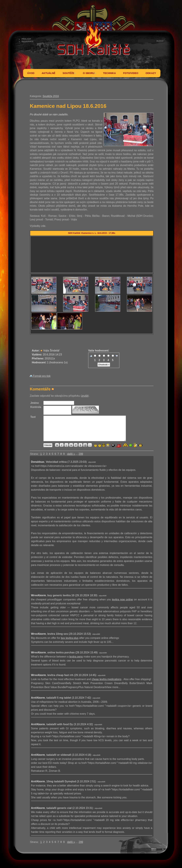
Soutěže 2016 (51, 96)
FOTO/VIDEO (131, 73)
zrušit (85, 396)
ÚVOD (31, 73)
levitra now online (122, 599)
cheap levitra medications (107, 679)
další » (71, 454)
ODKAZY (151, 73)
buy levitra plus (70, 638)
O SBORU (89, 73)
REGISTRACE (28, 41)
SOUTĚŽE (69, 73)
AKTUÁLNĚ (49, 73)
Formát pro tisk (40, 376)
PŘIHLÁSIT (26, 39)
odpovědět (92, 462)
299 (81, 454)
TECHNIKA (109, 73)
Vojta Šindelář (51, 351)
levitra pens (76, 657)
